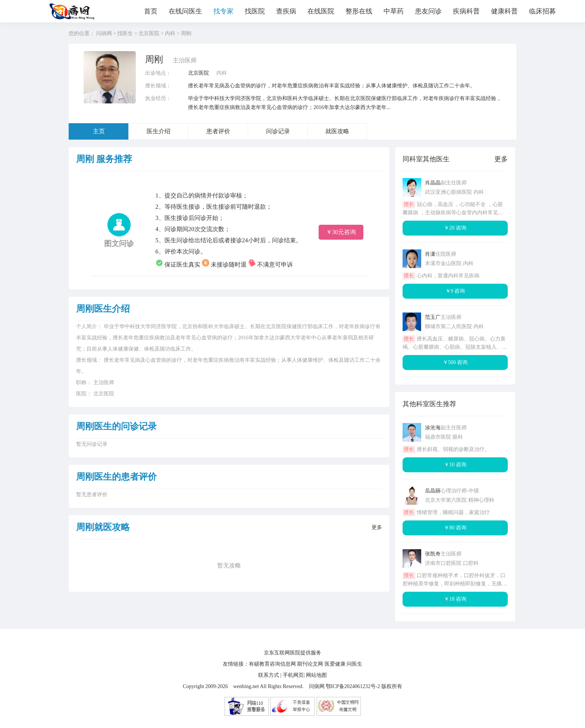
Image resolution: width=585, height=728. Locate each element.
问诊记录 (278, 131)
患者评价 (218, 131)
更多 (377, 527)
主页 (99, 131)
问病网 (104, 33)
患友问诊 (428, 11)
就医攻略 (337, 131)
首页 (151, 11)
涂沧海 (433, 428)
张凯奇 (433, 554)
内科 (170, 33)
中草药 (394, 11)
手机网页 (293, 675)
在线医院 (321, 11)
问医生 (354, 664)
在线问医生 (185, 11)
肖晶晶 (433, 183)
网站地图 (316, 675)
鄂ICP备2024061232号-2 (353, 686)
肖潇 (430, 254)
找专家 (223, 11)
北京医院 (149, 33)
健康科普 (504, 11)
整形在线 (359, 11)
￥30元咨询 (341, 232)
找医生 (125, 33)
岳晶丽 (433, 491)
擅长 (409, 204)
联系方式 (269, 675)
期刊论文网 (310, 664)
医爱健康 (335, 664)
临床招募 (542, 11)
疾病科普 (466, 11)
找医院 (255, 11)
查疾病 (286, 11)
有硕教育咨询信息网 (272, 664)
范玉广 (433, 317)
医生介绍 (159, 131)
